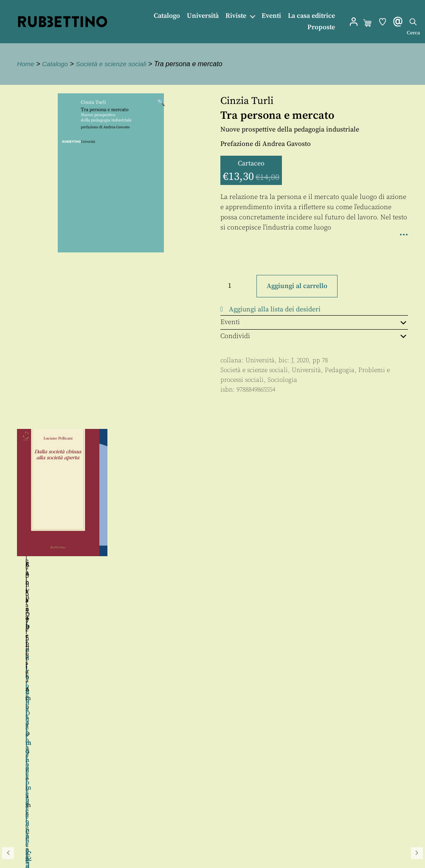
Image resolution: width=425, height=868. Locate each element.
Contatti (31, 798)
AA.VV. (335, 565)
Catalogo (167, 16)
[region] (212, 530)
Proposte (321, 27)
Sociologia (282, 380)
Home (26, 64)
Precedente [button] (8, 529)
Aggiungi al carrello (297, 286)
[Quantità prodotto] (237, 286)
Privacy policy (40, 817)
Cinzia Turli (247, 101)
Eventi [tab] (314, 322)
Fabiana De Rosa (180, 565)
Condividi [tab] (314, 336)
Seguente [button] (417, 529)
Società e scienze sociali (115, 64)
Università (203, 16)
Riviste (236, 16)
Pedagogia (340, 370)
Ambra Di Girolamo (230, 565)
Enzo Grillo (348, 603)
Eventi (271, 16)
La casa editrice (311, 16)
